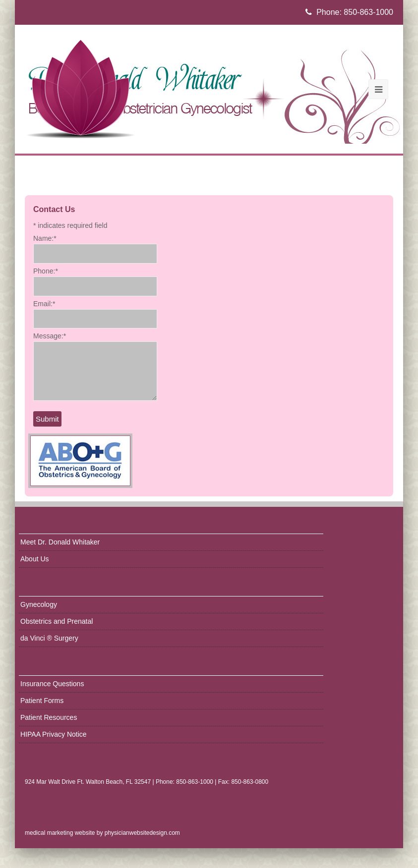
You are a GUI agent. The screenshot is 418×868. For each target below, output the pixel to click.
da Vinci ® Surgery (49, 638)
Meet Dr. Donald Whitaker (60, 542)
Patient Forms (42, 701)
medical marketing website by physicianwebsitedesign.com (102, 833)
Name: (45, 238)
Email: (44, 304)
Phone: (46, 271)
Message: (50, 336)
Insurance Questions (52, 684)
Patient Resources (49, 717)
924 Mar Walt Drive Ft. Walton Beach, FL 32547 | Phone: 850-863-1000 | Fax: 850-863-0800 (147, 782)
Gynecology (39, 604)
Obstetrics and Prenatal (57, 621)
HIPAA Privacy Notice (54, 734)
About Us (35, 559)
